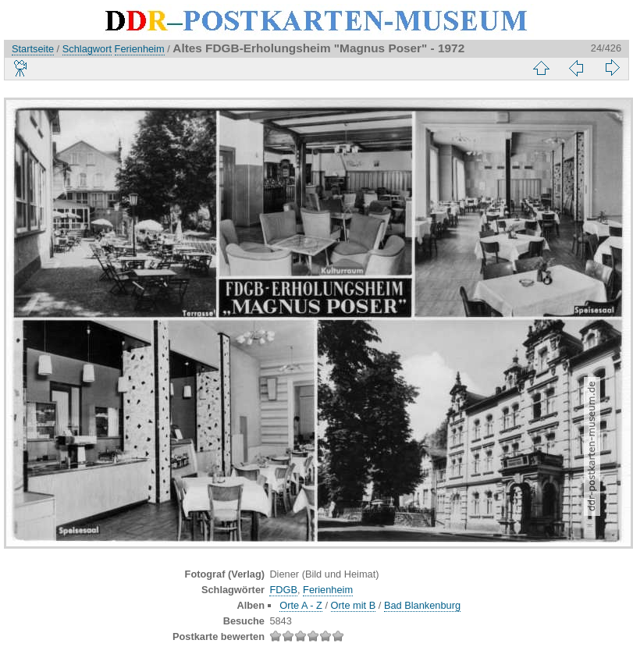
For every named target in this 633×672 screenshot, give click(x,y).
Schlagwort (87, 49)
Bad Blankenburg (422, 605)
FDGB (283, 590)
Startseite (33, 49)
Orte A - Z (301, 605)
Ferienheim (140, 49)
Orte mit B (354, 605)
